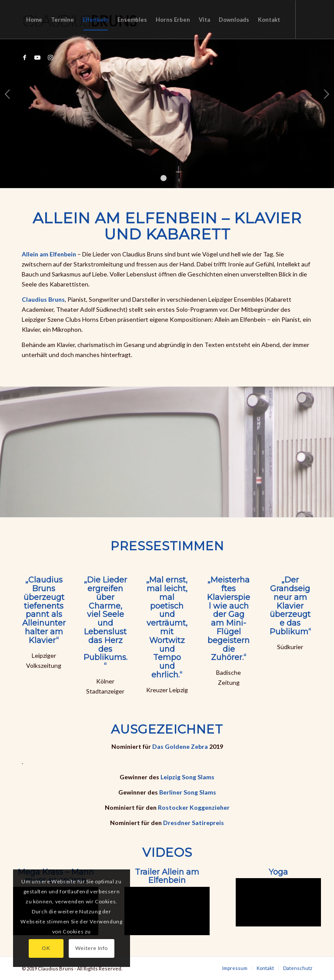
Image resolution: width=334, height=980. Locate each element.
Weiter (326, 94)
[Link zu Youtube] (37, 57)
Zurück (8, 94)
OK (46, 948)
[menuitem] (34, 20)
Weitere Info (92, 948)
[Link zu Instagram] (50, 57)
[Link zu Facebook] (24, 57)
